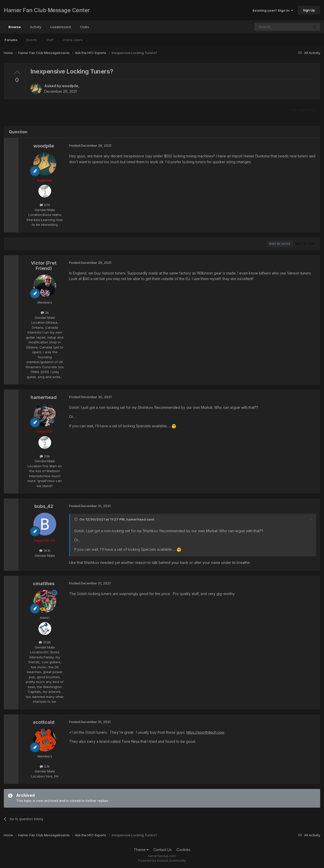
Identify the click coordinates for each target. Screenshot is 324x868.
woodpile (70, 86)
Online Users (73, 40)
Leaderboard (61, 27)
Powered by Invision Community (162, 861)
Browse (15, 29)
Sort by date (305, 244)
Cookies (183, 850)
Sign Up (309, 10)
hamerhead (44, 397)
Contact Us (163, 850)
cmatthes (44, 584)
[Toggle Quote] (76, 519)
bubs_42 (44, 506)
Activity (36, 27)
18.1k (45, 550)
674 (45, 205)
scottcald (44, 722)
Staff (50, 40)
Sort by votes (280, 244)
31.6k (45, 642)
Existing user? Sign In (273, 10)
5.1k (45, 766)
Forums (11, 40)
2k (45, 312)
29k (45, 456)
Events (32, 40)
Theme (141, 850)
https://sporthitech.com (205, 732)
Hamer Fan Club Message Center (47, 10)
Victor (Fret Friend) (44, 266)
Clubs (85, 27)
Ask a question (303, 110)
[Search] (269, 27)
